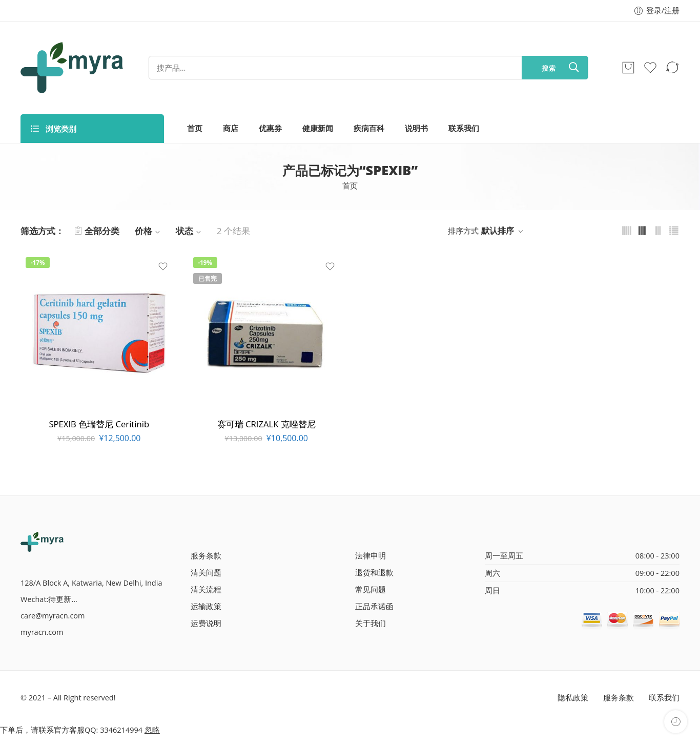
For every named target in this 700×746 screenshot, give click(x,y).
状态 (190, 231)
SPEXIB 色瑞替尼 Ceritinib (99, 424)
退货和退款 (374, 573)
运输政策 (206, 606)
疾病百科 (369, 128)
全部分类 (97, 231)
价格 (149, 231)
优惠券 (270, 128)
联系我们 (464, 128)
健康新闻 (318, 128)
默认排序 (498, 231)
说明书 (416, 128)
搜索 (549, 68)
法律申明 (370, 556)
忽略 (152, 730)
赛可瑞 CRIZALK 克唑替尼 (266, 424)
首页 (195, 128)
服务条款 (206, 556)
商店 (231, 128)
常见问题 (370, 589)
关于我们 (370, 623)
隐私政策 (573, 698)
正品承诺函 (374, 606)
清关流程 (206, 589)
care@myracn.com (53, 616)
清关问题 (206, 573)
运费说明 (206, 623)
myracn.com (42, 632)
